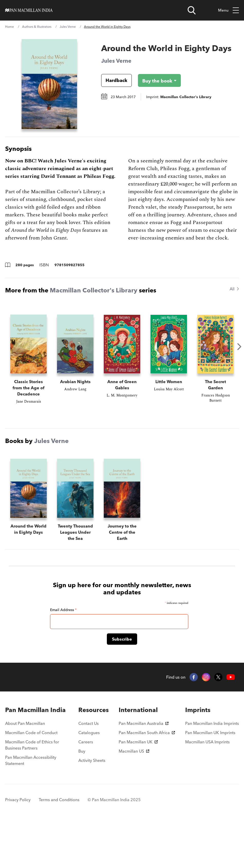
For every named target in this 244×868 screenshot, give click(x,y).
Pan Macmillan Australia (144, 769)
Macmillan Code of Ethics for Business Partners (32, 791)
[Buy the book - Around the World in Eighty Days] (155, 80)
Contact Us (88, 769)
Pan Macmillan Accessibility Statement (31, 806)
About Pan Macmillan (25, 769)
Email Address (63, 655)
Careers (86, 788)
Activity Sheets (92, 806)
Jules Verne (68, 27)
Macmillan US (134, 797)
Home (10, 27)
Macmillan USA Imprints (207, 788)
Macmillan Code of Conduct (31, 778)
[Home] (29, 10)
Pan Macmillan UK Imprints (210, 778)
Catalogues (89, 778)
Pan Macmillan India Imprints (212, 769)
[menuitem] (37, 756)
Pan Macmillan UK (138, 788)
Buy (82, 797)
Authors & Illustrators (37, 27)
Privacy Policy (18, 845)
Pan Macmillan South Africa (147, 778)
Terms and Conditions (59, 845)
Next (239, 347)
